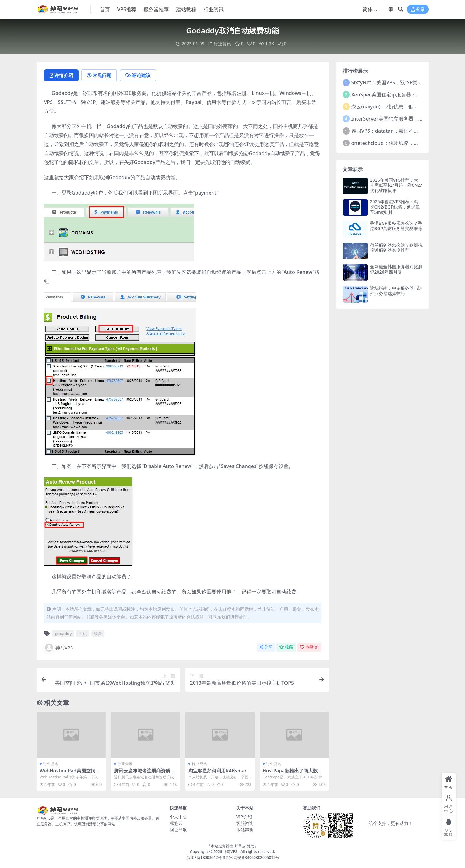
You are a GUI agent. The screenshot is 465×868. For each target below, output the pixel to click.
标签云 (176, 823)
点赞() (309, 647)
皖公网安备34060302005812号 (253, 858)
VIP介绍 (244, 817)
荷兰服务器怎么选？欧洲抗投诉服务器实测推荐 (396, 248)
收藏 (286, 647)
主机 (83, 634)
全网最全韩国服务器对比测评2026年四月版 (396, 269)
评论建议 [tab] (138, 75)
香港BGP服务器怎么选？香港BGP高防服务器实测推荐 (396, 226)
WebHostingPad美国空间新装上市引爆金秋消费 (70, 773)
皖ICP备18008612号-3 (206, 858)
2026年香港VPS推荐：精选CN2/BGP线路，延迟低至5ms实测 (395, 207)
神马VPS (59, 648)
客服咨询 (245, 823)
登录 (418, 10)
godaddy (63, 634)
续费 (98, 634)
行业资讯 (222, 44)
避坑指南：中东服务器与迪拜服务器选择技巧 (396, 291)
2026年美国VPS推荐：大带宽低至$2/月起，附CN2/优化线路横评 (396, 185)
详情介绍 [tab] (61, 75)
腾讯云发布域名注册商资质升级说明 (144, 773)
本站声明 (245, 830)
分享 (266, 647)
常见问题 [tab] (99, 75)
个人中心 (178, 817)
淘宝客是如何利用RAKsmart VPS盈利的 (219, 773)
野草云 (240, 846)
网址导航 (178, 830)
